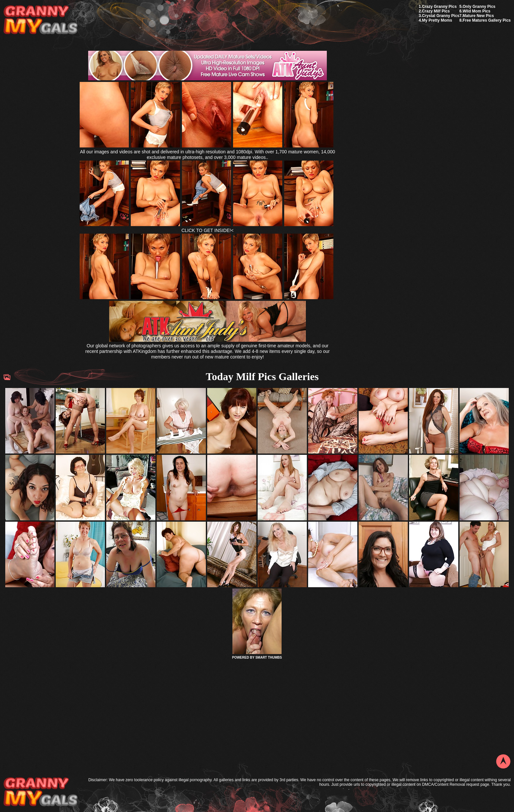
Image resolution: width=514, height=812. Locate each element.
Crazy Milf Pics (436, 11)
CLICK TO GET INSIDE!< (207, 230)
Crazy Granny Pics (439, 7)
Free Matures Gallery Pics (487, 20)
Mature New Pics (478, 16)
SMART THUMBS (269, 657)
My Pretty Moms (437, 20)
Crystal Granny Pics (441, 16)
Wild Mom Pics (476, 11)
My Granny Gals (40, 20)
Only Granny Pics (479, 7)
